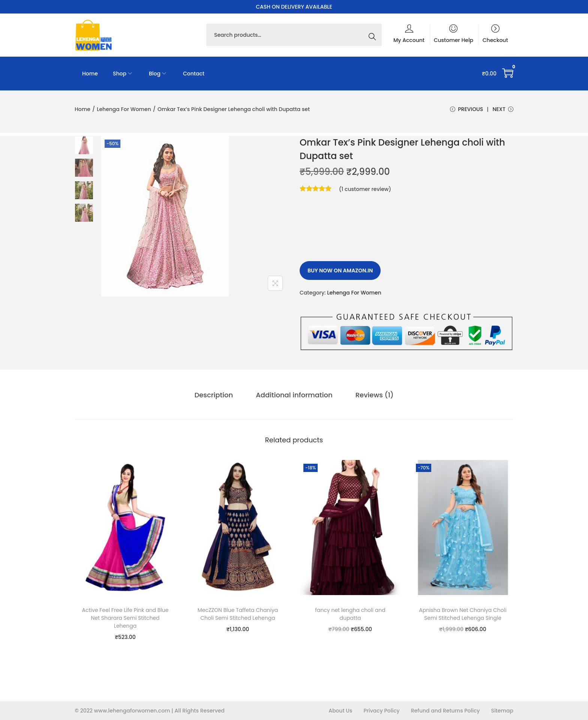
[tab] (214, 395)
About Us (340, 711)
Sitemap (502, 711)
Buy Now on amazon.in (340, 271)
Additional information (294, 395)
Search (374, 35)
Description (214, 395)
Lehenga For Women (124, 109)
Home (82, 109)
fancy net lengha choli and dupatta (350, 614)
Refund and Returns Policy (445, 711)
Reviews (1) (374, 395)
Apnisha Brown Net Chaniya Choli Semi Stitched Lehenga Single (463, 614)
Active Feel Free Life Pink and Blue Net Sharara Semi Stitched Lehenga (125, 618)
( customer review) (365, 189)
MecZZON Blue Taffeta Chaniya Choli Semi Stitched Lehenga (238, 614)
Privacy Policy (381, 711)
